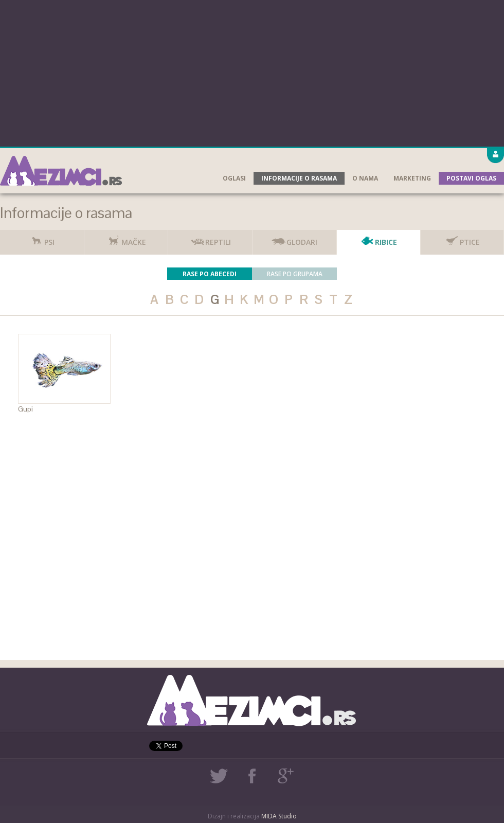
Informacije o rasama (299, 178)
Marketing (412, 178)
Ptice (462, 238)
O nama (365, 178)
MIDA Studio (279, 816)
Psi (42, 238)
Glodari (294, 238)
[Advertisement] (252, 72)
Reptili (210, 238)
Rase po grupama (295, 274)
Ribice (378, 238)
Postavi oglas (471, 178)
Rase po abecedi (210, 274)
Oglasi (234, 178)
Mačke (126, 238)
